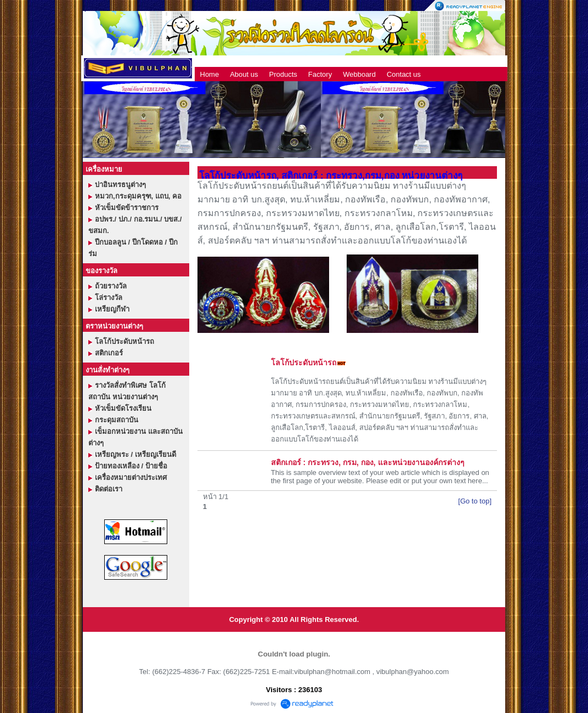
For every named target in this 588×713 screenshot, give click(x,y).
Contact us (404, 74)
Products (283, 74)
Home (210, 74)
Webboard (359, 74)
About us (244, 74)
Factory (320, 74)
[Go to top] (475, 501)
